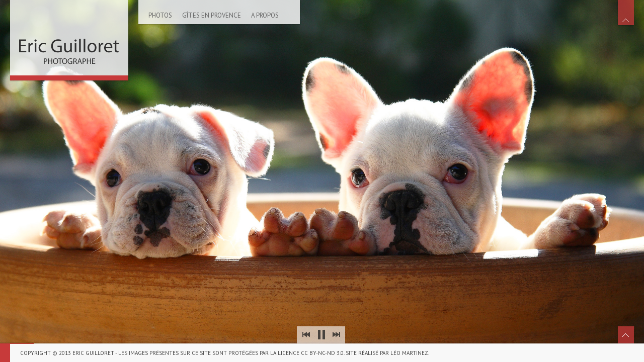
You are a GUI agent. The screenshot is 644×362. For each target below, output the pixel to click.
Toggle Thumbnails (626, 335)
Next (336, 335)
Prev (306, 335)
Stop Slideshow (321, 335)
